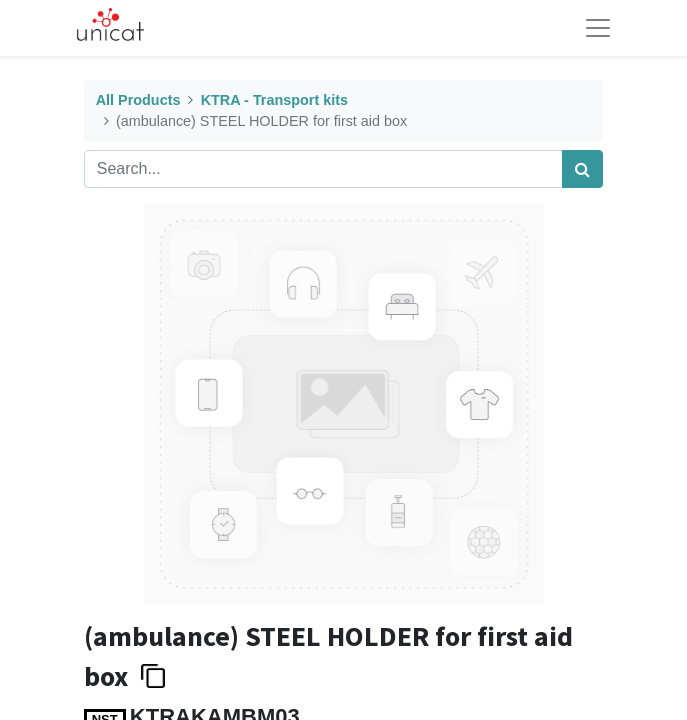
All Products (138, 100)
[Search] (582, 169)
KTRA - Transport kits (274, 100)
